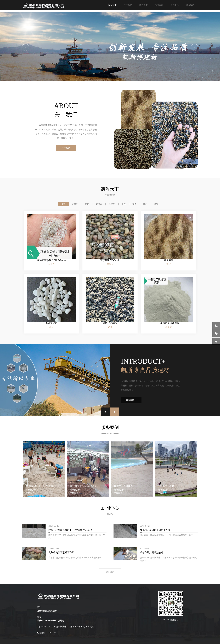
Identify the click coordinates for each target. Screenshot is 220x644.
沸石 (145, 204)
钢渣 (134, 204)
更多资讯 (110, 572)
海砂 (87, 204)
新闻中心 (175, 5)
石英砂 (75, 204)
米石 (124, 204)
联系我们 (190, 5)
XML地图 (90, 626)
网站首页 (112, 5)
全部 (63, 204)
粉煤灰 (112, 204)
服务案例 (159, 5)
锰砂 (156, 204)
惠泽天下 (144, 5)
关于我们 (128, 5)
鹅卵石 (99, 204)
